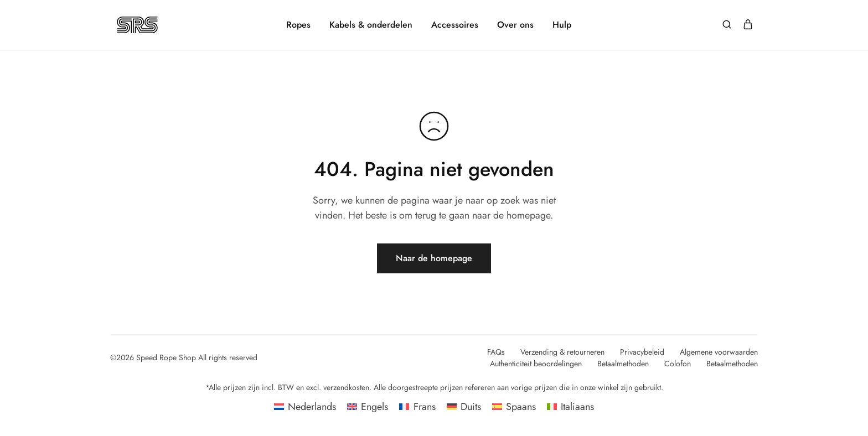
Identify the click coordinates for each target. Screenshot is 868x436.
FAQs (496, 352)
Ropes (298, 25)
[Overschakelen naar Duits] (464, 406)
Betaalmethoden (623, 364)
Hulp (562, 25)
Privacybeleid (642, 352)
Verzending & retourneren (562, 352)
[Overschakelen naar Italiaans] (570, 406)
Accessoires (455, 25)
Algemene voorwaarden (719, 352)
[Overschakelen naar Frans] (417, 406)
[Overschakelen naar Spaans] (514, 406)
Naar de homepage (434, 258)
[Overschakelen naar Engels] (368, 406)
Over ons (515, 25)
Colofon (678, 364)
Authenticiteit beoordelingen (536, 364)
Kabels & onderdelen (371, 25)
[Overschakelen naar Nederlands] (305, 406)
